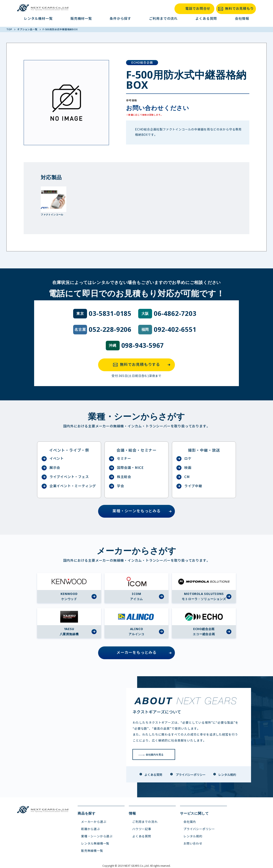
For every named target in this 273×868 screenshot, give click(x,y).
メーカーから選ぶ (94, 822)
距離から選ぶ (91, 829)
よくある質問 (206, 19)
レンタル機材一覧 (38, 19)
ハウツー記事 (142, 829)
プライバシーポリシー (199, 829)
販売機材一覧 (81, 19)
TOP (9, 29)
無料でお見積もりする (143, 365)
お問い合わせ (193, 844)
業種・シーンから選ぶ (97, 836)
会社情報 (242, 19)
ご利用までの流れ (163, 19)
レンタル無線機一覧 (95, 844)
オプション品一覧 (28, 29)
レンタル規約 (193, 836)
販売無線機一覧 (92, 851)
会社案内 (190, 822)
